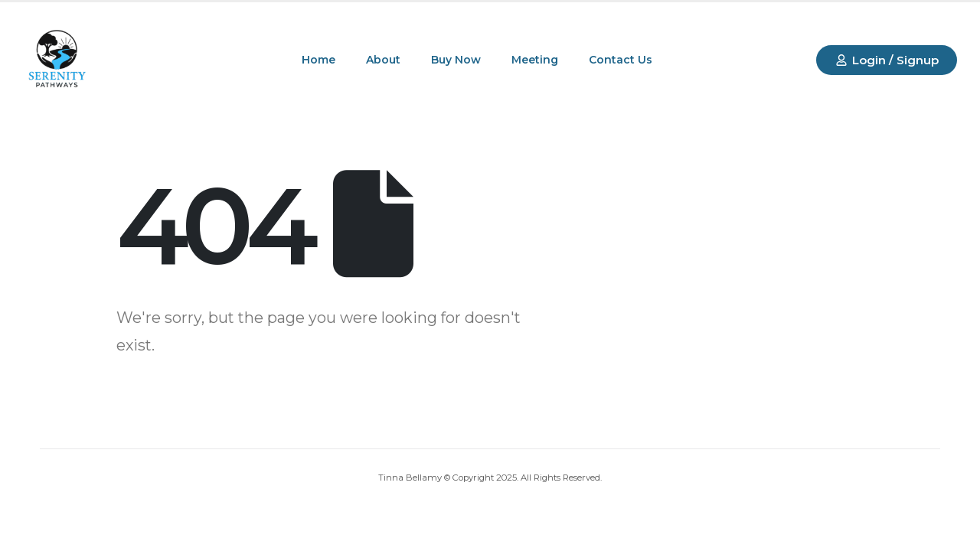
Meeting (535, 60)
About (383, 60)
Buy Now (456, 60)
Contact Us (621, 60)
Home (318, 60)
